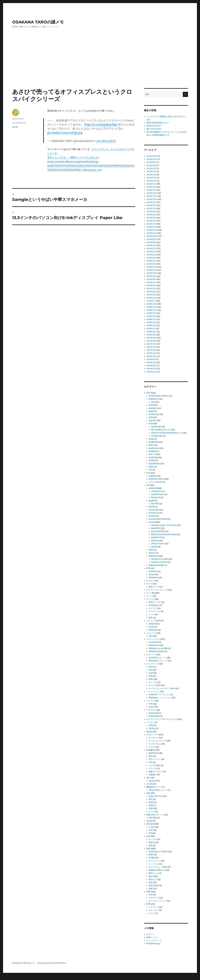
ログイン (150, 934)
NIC (150, 670)
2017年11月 (151, 338)
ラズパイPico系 (155, 482)
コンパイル (153, 864)
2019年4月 (151, 292)
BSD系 (152, 507)
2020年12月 (152, 230)
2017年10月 (152, 341)
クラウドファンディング (157, 590)
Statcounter (7, 978)
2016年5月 (151, 369)
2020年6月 (151, 248)
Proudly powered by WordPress (52, 963)
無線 (148, 793)
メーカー (150, 722)
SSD (151, 636)
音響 (148, 904)
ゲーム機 (150, 593)
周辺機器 (150, 750)
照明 (151, 845)
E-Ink (152, 827)
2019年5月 (151, 289)
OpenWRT (156, 528)
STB (148, 568)
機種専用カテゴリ (154, 787)
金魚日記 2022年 (154, 126)
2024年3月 (151, 165)
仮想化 (149, 732)
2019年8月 (151, 279)
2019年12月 (152, 267)
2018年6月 (151, 322)
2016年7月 (151, 362)
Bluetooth (153, 753)
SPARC (152, 461)
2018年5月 (151, 325)
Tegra (151, 467)
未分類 (149, 784)
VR (150, 833)
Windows (153, 556)
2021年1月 (151, 227)
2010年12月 (152, 372)
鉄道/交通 (153, 885)
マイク (152, 913)
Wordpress (154, 605)
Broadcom (154, 414)
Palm (151, 550)
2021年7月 (151, 208)
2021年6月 (151, 212)
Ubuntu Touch (158, 544)
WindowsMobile (156, 565)
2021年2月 (151, 224)
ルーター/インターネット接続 (162, 688)
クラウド (153, 608)
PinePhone (154, 645)
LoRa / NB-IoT (156, 796)
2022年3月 (151, 184)
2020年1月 (151, 264)
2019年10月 (152, 273)
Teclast (152, 728)
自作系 (152, 707)
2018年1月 (151, 335)
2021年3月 (151, 221)
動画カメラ (153, 587)
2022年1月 (151, 190)
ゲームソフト (154, 861)
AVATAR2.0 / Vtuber (158, 852)
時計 (148, 778)
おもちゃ (150, 581)
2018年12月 (152, 304)
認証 (151, 618)
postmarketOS (158, 531)
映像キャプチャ (155, 772)
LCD (151, 830)
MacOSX (155, 504)
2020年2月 (151, 261)
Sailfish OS (156, 538)
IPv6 (151, 667)
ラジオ (152, 812)
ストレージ (151, 633)
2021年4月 (151, 218)
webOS (154, 547)
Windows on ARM (159, 559)
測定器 (152, 842)
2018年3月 (151, 332)
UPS (151, 762)
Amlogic (153, 408)
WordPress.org (153, 944)
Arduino (153, 476)
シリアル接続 (154, 765)
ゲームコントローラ (157, 741)
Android (153, 488)
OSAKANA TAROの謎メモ (38, 22)
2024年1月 (151, 168)
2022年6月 (151, 178)
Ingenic (152, 420)
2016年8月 (151, 359)
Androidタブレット (157, 658)
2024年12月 (152, 156)
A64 (153, 402)
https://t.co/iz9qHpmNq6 (101, 124)
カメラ (149, 584)
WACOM (153, 818)
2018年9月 (151, 313)
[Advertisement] (100, 66)
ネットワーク (152, 664)
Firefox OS (154, 513)
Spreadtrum (154, 464)
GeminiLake (157, 436)
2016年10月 (152, 356)
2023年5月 (151, 175)
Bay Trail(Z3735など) (161, 430)
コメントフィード (154, 940)
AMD (151, 405)
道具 (148, 836)
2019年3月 (151, 295)
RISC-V (152, 454)
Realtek (152, 451)
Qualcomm (154, 448)
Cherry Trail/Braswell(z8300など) (167, 433)
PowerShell (154, 716)
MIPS (151, 445)
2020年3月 (151, 258)
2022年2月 (151, 187)
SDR (151, 805)
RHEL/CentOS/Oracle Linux (164, 534)
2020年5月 (151, 252)
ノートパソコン (153, 691)
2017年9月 (151, 344)
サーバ (149, 596)
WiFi (151, 679)
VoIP (151, 673)
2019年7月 (151, 282)
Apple (151, 411)
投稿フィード (152, 937)
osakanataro (18, 119)
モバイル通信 (154, 685)
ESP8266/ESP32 (156, 479)
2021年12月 (152, 193)
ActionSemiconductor (159, 396)
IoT (148, 473)
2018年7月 (151, 319)
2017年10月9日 (106, 141)
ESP (150, 417)
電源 (148, 892)
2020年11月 (152, 233)
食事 (151, 889)
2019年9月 (151, 276)
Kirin (151, 439)
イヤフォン (153, 907)
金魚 (151, 882)
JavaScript (153, 713)
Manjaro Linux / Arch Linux (164, 525)
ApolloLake (156, 427)
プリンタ (153, 768)
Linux (151, 522)
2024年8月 (151, 162)
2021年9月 (151, 202)
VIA (150, 470)
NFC (151, 799)
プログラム (151, 710)
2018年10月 (152, 310)
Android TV (156, 491)
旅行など (153, 879)
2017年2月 (151, 353)
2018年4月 (151, 329)
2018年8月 (151, 316)
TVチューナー (155, 759)
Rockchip (153, 457)
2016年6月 (151, 366)
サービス (150, 599)
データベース (154, 611)
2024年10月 (152, 159)
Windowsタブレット (158, 661)
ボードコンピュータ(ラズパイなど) (162, 719)
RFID (151, 802)
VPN (151, 676)
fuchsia (152, 516)
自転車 (15, 127)
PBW (151, 855)
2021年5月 (151, 215)
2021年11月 (151, 196)
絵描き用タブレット (155, 815)
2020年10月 (152, 236)
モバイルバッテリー (157, 901)
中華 (151, 704)
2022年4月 (151, 181)
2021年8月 (151, 205)
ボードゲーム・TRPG (158, 867)
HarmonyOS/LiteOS (158, 519)
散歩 (151, 876)
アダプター (153, 898)
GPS (151, 756)
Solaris (152, 553)
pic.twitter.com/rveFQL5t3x (65, 133)
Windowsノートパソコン (160, 698)
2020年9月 (151, 239)
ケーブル (153, 839)
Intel (151, 424)
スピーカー (153, 910)
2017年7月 (151, 347)
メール (152, 614)
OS (148, 485)
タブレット (151, 655)
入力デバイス (152, 735)
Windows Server (159, 562)
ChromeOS (154, 510)
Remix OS (156, 497)
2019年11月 (151, 270)
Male (151, 725)
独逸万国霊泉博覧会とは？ (158, 123)
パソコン (150, 701)
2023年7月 (151, 171)
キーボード (153, 738)
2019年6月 (151, 285)
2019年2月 (151, 298)
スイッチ (153, 682)
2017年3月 (151, 350)
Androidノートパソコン (159, 695)
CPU (148, 393)
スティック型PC (153, 621)
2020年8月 (151, 242)
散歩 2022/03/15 (154, 129)
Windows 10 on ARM (158, 648)
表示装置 (150, 824)
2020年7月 (151, 245)
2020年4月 (151, 255)
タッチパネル (154, 744)
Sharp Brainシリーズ (158, 790)
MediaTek (153, 442)
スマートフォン (153, 639)
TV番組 (152, 858)
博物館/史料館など (157, 870)
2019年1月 (151, 301)
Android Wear (158, 494)
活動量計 (153, 775)
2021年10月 (152, 199)
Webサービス (155, 602)
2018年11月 (151, 307)
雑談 (148, 849)
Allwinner (153, 399)
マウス (152, 747)
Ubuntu (155, 541)
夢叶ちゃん (153, 873)
